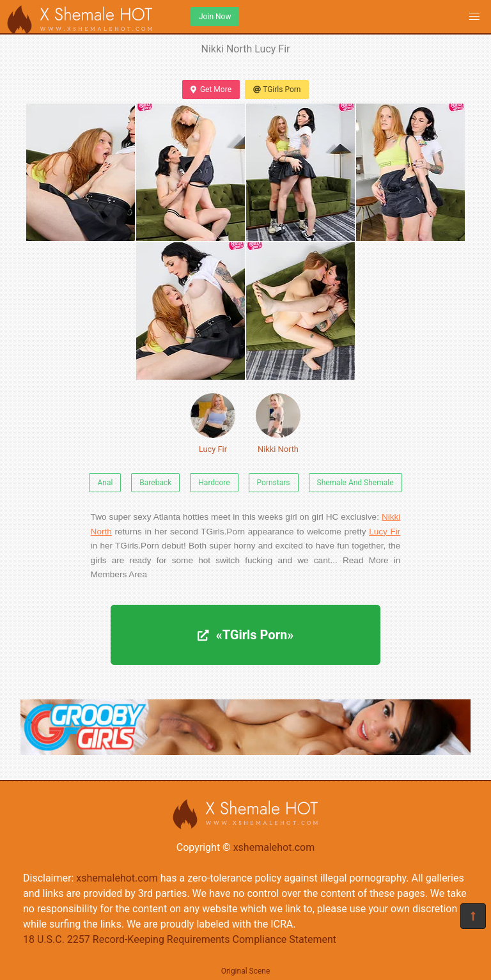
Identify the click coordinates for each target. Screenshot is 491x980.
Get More (211, 89)
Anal (105, 483)
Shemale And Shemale (355, 483)
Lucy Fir (213, 424)
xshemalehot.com (274, 847)
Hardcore (214, 483)
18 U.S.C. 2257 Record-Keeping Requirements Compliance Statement (180, 939)
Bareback (155, 483)
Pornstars (274, 483)
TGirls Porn (277, 89)
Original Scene (246, 971)
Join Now (215, 17)
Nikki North (278, 424)
